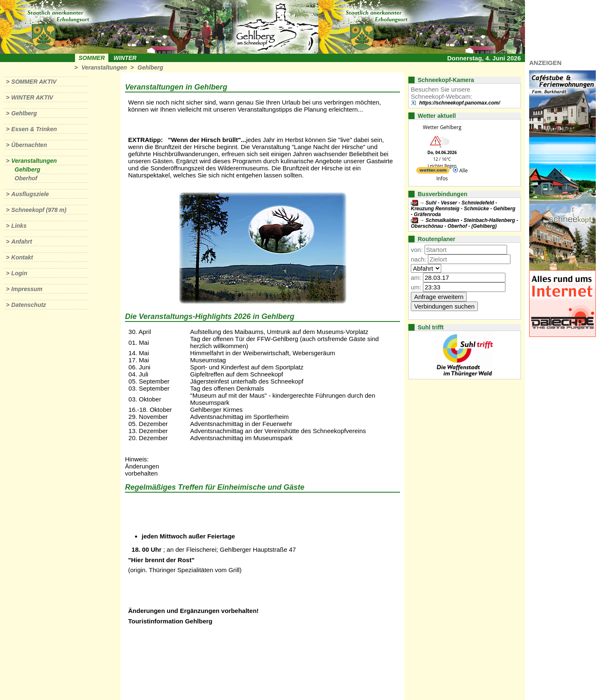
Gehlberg (150, 67)
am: (416, 278)
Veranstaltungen (104, 67)
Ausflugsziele (30, 194)
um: (416, 287)
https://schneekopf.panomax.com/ (460, 103)
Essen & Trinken (34, 129)
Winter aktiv (32, 97)
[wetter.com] (433, 172)
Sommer (92, 58)
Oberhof (26, 178)
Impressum (27, 289)
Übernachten (29, 145)
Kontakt (22, 257)
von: (417, 250)
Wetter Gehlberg (442, 127)
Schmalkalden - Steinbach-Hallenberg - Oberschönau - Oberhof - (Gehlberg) (464, 223)
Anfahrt (22, 242)
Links (19, 226)
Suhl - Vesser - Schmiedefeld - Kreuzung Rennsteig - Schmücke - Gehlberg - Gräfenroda (463, 209)
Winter (125, 58)
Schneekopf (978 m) (39, 210)
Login (19, 273)
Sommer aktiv (34, 82)
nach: (419, 259)
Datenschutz (29, 305)
